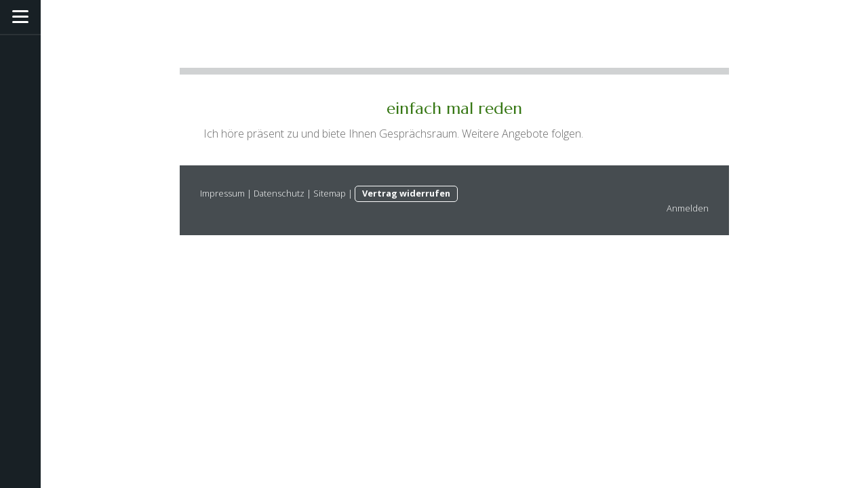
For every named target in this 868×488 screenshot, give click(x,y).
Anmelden (688, 208)
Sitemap (330, 193)
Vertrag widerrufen (406, 193)
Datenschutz (279, 193)
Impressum (222, 193)
